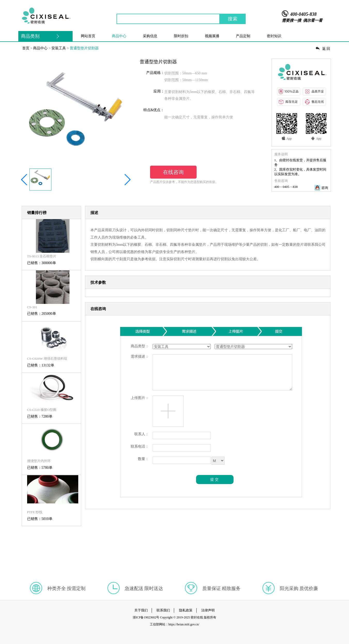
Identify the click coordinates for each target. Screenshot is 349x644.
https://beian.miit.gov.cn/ (184, 624)
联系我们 (163, 610)
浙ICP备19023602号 (146, 617)
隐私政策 (186, 610)
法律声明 (208, 610)
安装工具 (59, 48)
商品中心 (40, 48)
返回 (323, 49)
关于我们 (141, 610)
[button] (24, 180)
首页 (26, 48)
